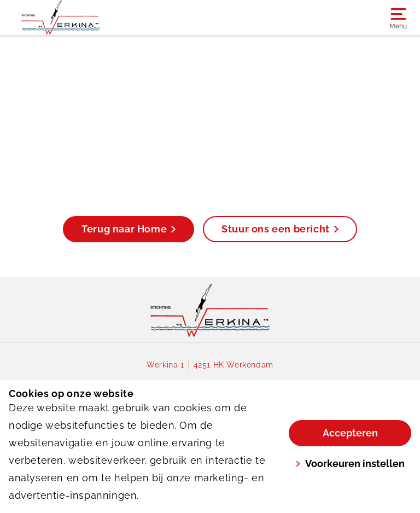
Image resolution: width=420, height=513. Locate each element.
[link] (210, 311)
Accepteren (350, 433)
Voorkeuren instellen (350, 464)
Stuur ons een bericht (280, 229)
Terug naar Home (129, 229)
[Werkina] (109, 18)
